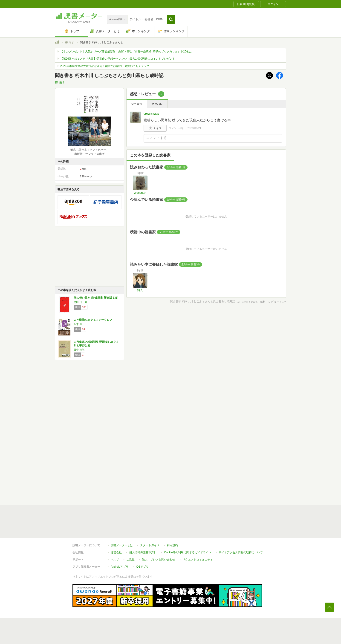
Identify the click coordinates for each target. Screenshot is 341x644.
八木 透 (78, 324)
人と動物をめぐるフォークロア (93, 320)
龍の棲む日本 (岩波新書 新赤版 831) (96, 298)
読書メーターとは (122, 545)
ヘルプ (115, 560)
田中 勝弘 (79, 350)
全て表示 (137, 104)
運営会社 (116, 552)
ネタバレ (157, 104)
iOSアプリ (142, 567)
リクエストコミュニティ (198, 560)
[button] (171, 19)
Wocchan (151, 114)
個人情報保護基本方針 (143, 552)
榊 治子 (70, 42)
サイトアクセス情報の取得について (241, 552)
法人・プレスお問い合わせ (159, 560)
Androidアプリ (120, 567)
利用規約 (172, 545)
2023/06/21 (194, 128)
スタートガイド (150, 545)
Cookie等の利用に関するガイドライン (188, 552)
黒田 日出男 (80, 302)
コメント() (176, 128)
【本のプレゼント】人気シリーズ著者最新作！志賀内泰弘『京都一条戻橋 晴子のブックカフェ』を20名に (126, 52)
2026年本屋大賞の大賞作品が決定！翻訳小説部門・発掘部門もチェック (105, 66)
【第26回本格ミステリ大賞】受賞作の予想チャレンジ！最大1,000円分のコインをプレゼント (118, 59)
